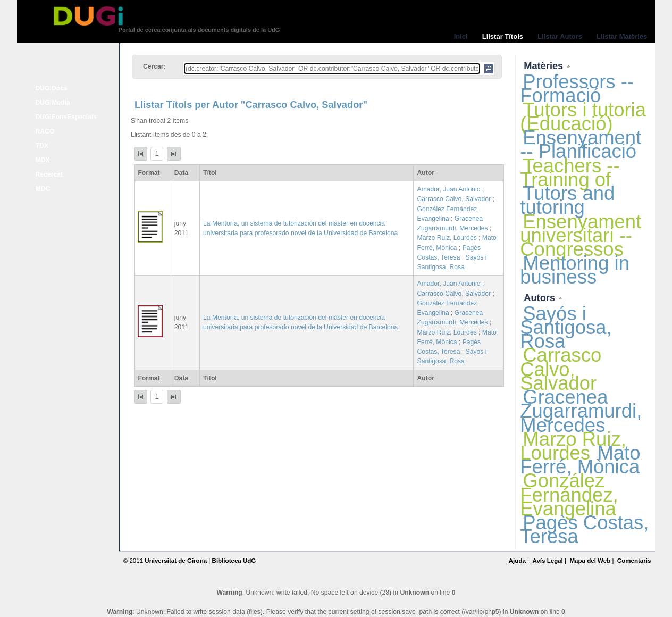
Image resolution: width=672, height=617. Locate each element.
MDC (43, 189)
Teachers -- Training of (570, 173)
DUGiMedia (53, 103)
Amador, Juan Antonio (449, 189)
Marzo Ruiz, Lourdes (447, 238)
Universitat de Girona (176, 561)
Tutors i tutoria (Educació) (583, 117)
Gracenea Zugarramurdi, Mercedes (581, 411)
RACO (45, 131)
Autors (541, 298)
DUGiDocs (52, 88)
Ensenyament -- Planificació (581, 144)
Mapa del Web (590, 561)
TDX (42, 146)
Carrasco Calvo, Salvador (454, 199)
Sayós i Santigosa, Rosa (566, 327)
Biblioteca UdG (234, 561)
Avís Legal (547, 561)
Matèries (545, 66)
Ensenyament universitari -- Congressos (581, 235)
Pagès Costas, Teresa (584, 530)
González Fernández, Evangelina (569, 494)
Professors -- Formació (577, 89)
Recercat (49, 174)
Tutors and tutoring (567, 200)
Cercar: (154, 66)
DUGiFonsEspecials (66, 117)
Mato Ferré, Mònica (580, 460)
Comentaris (634, 561)
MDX (43, 160)
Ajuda (517, 561)
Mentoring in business (575, 270)
